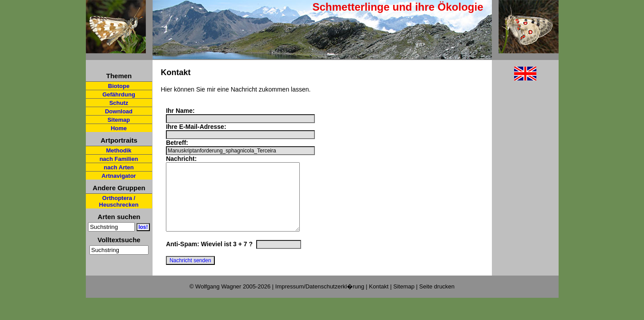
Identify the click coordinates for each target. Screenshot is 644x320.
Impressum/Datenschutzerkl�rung (320, 294)
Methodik (119, 150)
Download (119, 111)
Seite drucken (437, 294)
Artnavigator (119, 176)
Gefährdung (119, 94)
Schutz (119, 103)
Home (119, 128)
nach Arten (119, 167)
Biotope (119, 86)
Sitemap (119, 120)
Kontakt (379, 294)
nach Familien (119, 159)
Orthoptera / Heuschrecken (119, 201)
